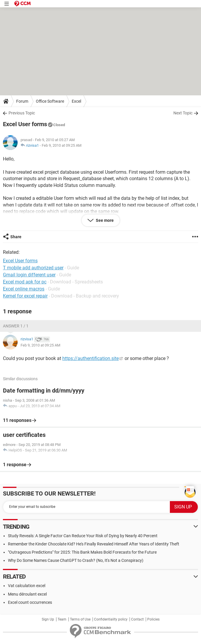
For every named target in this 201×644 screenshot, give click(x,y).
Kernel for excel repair (25, 296)
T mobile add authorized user (33, 268)
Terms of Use (80, 619)
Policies (153, 619)
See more (104, 220)
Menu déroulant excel (27, 594)
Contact (137, 619)
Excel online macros (24, 289)
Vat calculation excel (27, 586)
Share (16, 237)
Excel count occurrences (30, 602)
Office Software (50, 101)
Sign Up (48, 619)
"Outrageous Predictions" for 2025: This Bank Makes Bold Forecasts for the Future (82, 552)
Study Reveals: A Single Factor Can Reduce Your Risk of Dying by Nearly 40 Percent (83, 536)
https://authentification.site (91, 358)
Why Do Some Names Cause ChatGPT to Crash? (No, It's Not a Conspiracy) (76, 560)
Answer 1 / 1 (16, 326)
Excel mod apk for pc (25, 282)
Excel (76, 101)
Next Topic (183, 113)
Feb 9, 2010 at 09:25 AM (62, 145)
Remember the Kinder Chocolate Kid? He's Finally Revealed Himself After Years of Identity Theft (94, 544)
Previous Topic (22, 113)
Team (62, 619)
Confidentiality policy (111, 619)
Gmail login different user (29, 275)
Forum (22, 101)
